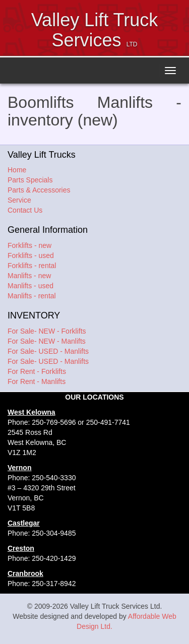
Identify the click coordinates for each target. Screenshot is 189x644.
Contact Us (25, 210)
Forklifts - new (29, 245)
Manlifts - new (29, 276)
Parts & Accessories (39, 190)
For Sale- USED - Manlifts (48, 351)
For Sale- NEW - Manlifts (47, 341)
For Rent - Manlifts (37, 381)
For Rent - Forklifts (37, 371)
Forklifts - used (31, 255)
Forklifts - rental (32, 266)
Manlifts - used (30, 286)
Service (19, 200)
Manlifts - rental (32, 296)
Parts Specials (30, 180)
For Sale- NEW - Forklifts (47, 331)
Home (17, 170)
